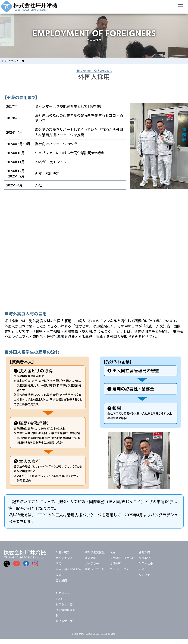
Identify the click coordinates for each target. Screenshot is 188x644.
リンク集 (144, 575)
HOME (4, 61)
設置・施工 (63, 552)
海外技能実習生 (95, 552)
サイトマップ (64, 621)
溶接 (58, 563)
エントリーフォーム (122, 569)
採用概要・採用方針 (122, 558)
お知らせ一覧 (64, 604)
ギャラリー (92, 563)
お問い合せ (63, 593)
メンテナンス (64, 558)
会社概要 (144, 558)
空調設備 (61, 580)
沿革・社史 (146, 563)
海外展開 (90, 558)
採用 (112, 552)
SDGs (59, 599)
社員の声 (115, 563)
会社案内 (144, 552)
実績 (142, 569)
